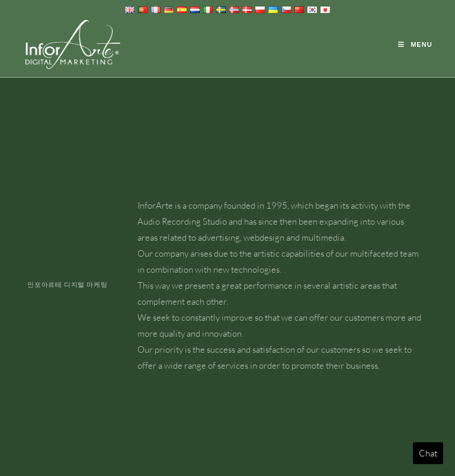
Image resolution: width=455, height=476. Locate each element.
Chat (428, 453)
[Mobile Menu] (415, 44)
